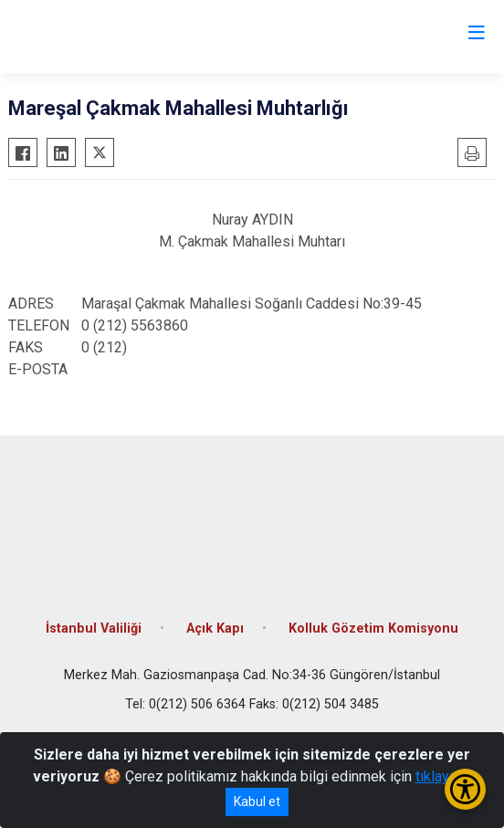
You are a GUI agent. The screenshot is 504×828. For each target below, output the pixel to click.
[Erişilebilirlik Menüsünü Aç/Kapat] (465, 789)
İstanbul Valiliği (94, 629)
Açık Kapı (215, 629)
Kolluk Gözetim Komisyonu (373, 629)
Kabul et (257, 802)
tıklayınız (444, 776)
